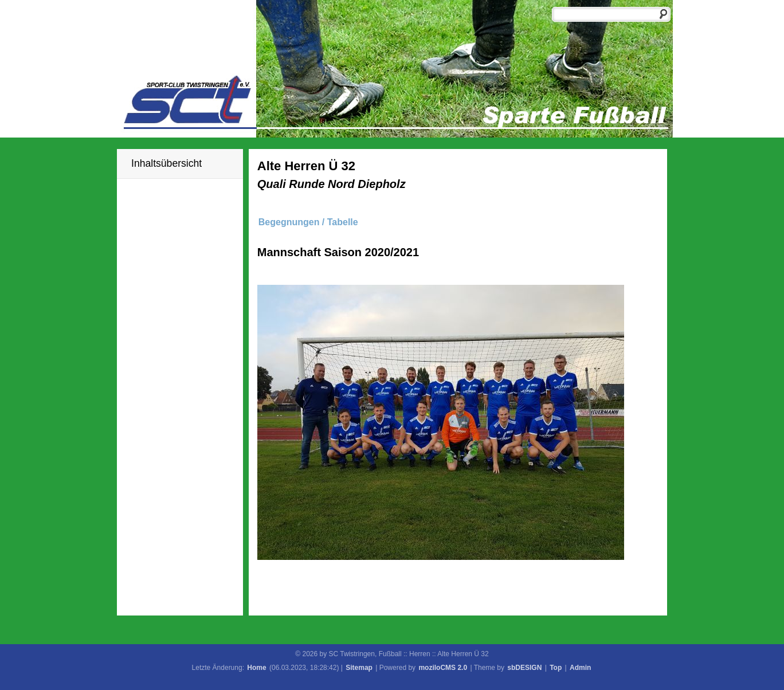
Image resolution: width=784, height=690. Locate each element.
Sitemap (359, 668)
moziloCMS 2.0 (443, 668)
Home (256, 668)
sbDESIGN (524, 668)
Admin (580, 668)
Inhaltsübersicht (166, 163)
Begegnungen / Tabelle (308, 222)
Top (556, 668)
